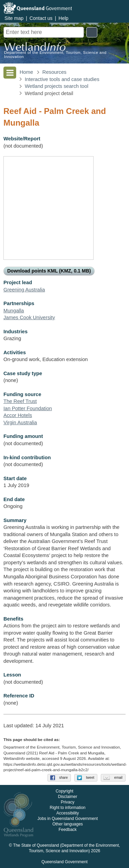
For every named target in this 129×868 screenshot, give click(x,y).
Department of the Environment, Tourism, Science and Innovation (55, 55)
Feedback (68, 830)
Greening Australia (24, 290)
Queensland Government (64, 862)
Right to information (67, 808)
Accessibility (68, 813)
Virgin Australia (20, 423)
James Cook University (29, 317)
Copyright (64, 791)
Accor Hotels (18, 415)
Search (92, 32)
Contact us (41, 18)
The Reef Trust (20, 401)
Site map (14, 18)
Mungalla (14, 311)
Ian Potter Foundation (28, 408)
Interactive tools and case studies (62, 79)
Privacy (68, 802)
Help (63, 18)
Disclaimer (67, 797)
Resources (54, 72)
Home (26, 72)
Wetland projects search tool (57, 86)
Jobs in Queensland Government (68, 819)
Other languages (68, 824)
